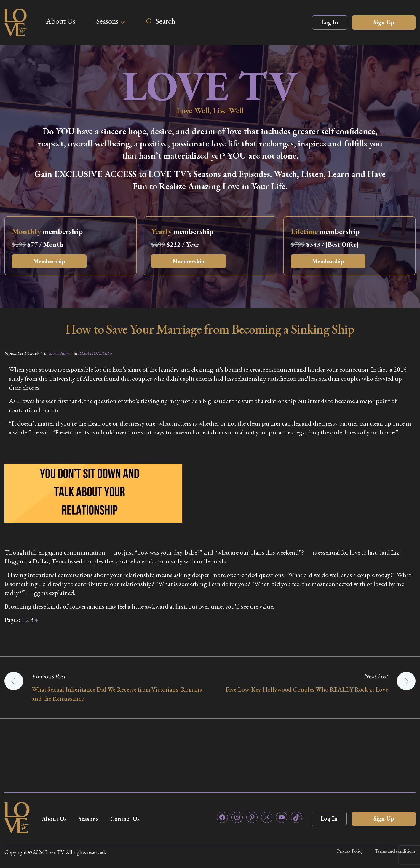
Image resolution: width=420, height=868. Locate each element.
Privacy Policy (350, 851)
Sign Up (384, 22)
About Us (61, 21)
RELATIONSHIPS (95, 353)
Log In (330, 22)
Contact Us (125, 819)
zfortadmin (59, 353)
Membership (49, 261)
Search (165, 21)
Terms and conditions (395, 851)
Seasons (107, 21)
